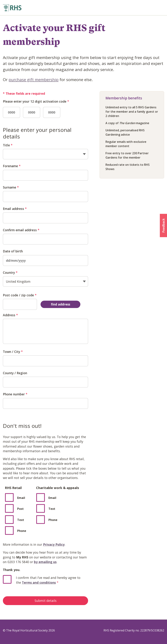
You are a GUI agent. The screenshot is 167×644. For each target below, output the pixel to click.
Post (20, 509)
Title (8, 145)
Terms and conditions (39, 582)
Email (21, 498)
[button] (163, 225)
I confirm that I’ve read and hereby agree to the (48, 580)
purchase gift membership (34, 80)
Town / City (13, 352)
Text (52, 509)
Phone (53, 520)
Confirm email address (21, 230)
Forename (12, 166)
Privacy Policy (54, 544)
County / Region (15, 373)
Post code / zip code (20, 295)
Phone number (15, 394)
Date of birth (13, 251)
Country (10, 272)
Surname (11, 187)
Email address (15, 209)
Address (10, 315)
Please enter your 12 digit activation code (36, 101)
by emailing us (45, 562)
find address (61, 304)
